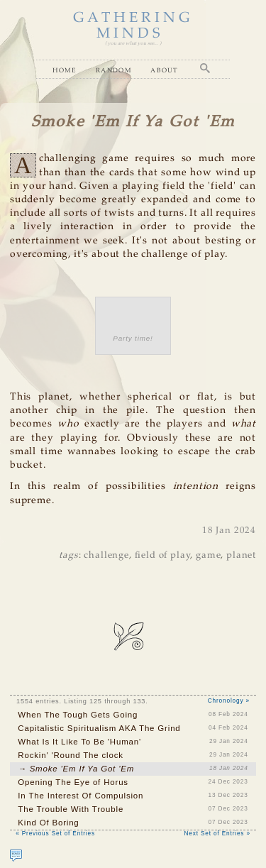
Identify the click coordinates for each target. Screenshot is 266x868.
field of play (163, 555)
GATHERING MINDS (133, 26)
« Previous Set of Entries (55, 834)
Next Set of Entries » (217, 834)
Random (114, 70)
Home (65, 70)
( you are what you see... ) (133, 44)
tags (68, 555)
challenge (106, 555)
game (208, 555)
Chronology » (229, 701)
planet (241, 555)
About (165, 70)
